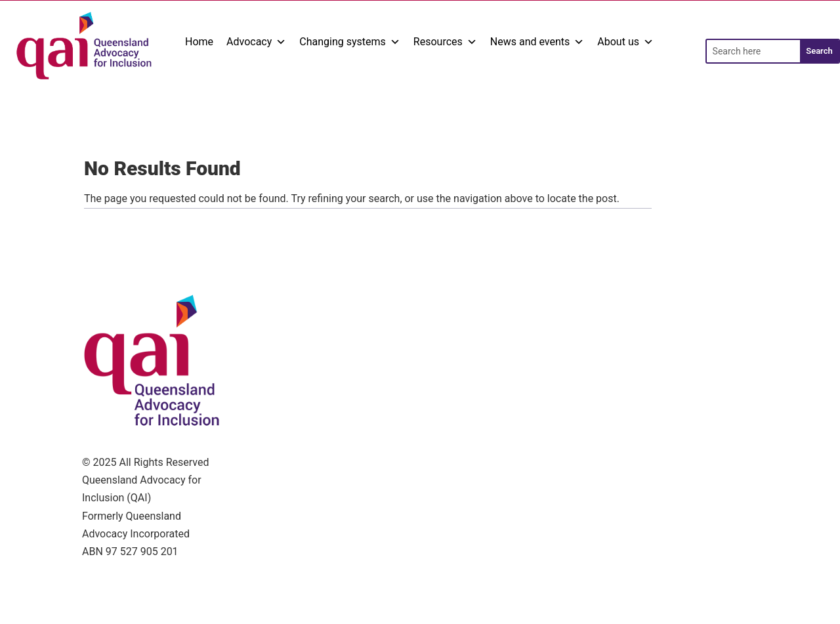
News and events (537, 42)
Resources (445, 42)
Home (199, 42)
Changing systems (350, 42)
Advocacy (256, 42)
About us (625, 42)
